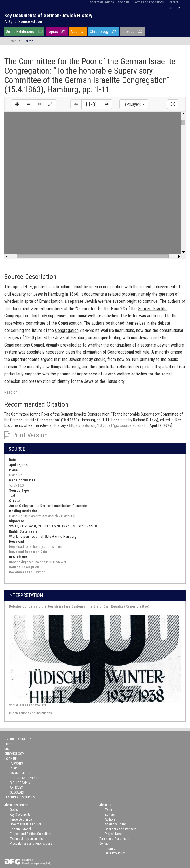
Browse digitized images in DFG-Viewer (38, 562)
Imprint (110, 848)
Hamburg (16, 475)
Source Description (24, 567)
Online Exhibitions (20, 32)
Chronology (99, 32)
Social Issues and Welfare (28, 705)
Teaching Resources (20, 797)
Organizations (21, 773)
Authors (110, 819)
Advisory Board (116, 824)
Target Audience (21, 819)
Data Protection (115, 853)
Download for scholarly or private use (36, 547)
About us (124, 2)
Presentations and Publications (31, 844)
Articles (16, 788)
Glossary (17, 792)
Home (12, 41)
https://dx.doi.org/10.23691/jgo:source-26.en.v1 (107, 425)
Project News (114, 834)
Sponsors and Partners (121, 829)
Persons (16, 763)
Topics (52, 32)
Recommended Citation (27, 572)
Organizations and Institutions (30, 713)
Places (15, 768)
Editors (110, 815)
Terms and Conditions (149, 2)
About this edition (102, 2)
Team (108, 810)
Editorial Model (20, 829)
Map (74, 32)
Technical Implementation (27, 839)
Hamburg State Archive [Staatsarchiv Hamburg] (42, 516)
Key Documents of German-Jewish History (48, 15)
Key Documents (20, 815)
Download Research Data (28, 552)
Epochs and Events (25, 778)
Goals (14, 810)
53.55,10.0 (16, 485)
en (179, 8)
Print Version (30, 435)
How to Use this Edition (26, 824)
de (171, 8)
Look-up (128, 32)
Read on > (12, 392)
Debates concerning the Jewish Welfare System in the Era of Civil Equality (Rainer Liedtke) (79, 606)
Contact (173, 2)
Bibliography (20, 783)
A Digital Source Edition (23, 22)
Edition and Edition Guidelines (31, 834)
